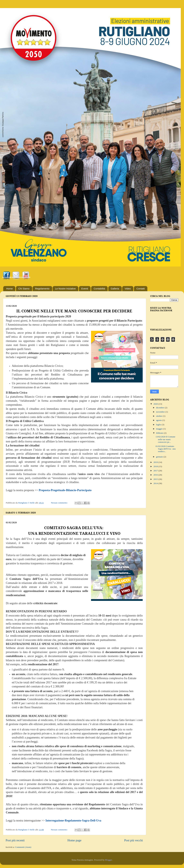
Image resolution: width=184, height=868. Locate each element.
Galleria (115, 289)
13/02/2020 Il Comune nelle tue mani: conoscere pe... (165, 439)
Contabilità (99, 289)
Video (128, 289)
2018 (156, 466)
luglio (159, 425)
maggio (160, 429)
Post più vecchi (134, 840)
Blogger (109, 860)
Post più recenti (15, 840)
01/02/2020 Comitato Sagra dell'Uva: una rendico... (166, 449)
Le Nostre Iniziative (65, 289)
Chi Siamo (24, 289)
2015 (156, 479)
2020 (156, 404)
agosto (159, 420)
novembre (161, 412)
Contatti (141, 289)
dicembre (160, 408)
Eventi (85, 289)
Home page (74, 840)
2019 (156, 462)
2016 (156, 475)
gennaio (160, 457)
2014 (156, 483)
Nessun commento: (59, 503)
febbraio (160, 433)
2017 (156, 471)
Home (10, 289)
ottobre (159, 416)
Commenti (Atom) (23, 847)
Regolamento (42, 289)
